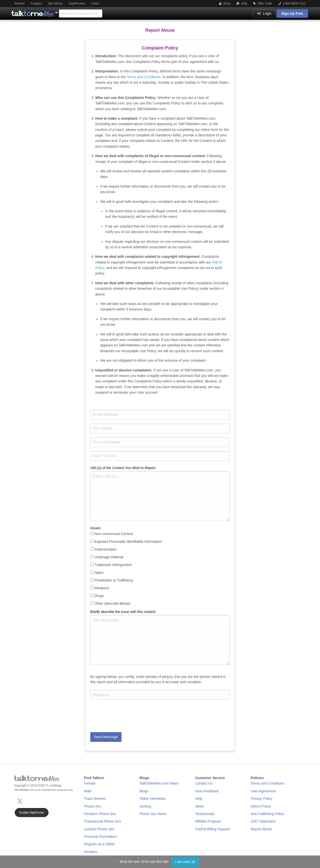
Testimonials (205, 814)
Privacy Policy (262, 799)
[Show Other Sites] (57, 11)
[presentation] (128, 719)
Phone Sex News (153, 814)
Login (264, 13)
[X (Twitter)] (21, 800)
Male (88, 791)
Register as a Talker (99, 844)
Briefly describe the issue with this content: (123, 612)
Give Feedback (207, 791)
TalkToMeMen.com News (159, 783)
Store (225, 3)
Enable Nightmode (32, 813)
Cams (95, 3)
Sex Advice (55, 3)
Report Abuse (261, 829)
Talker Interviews (152, 799)
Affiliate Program (208, 821)
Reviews (91, 852)
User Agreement (263, 791)
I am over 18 (185, 862)
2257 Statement (263, 821)
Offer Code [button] (263, 3)
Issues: (96, 528)
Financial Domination (100, 837)
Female (90, 783)
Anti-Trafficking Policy (267, 814)
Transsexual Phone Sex (102, 821)
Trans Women (95, 799)
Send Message (106, 737)
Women (19, 3)
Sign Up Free (292, 13)
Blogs (144, 791)
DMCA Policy (261, 806)
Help (242, 3)
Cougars (36, 3)
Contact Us (204, 783)
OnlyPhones (77, 3)
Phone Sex (93, 806)
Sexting (145, 806)
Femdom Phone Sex (100, 814)
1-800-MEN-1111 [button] (292, 3)
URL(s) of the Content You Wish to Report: (123, 468)
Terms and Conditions (144, 77)
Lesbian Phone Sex (99, 829)
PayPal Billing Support (212, 829)
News (199, 806)
